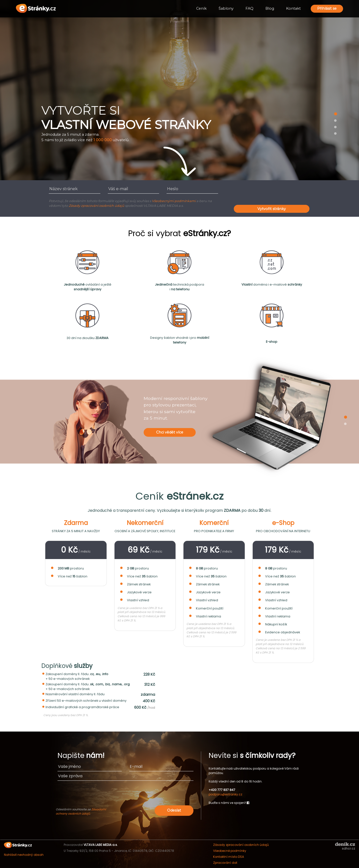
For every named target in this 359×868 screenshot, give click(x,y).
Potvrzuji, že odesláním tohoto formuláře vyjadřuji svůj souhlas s (100, 201)
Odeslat (174, 810)
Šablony (226, 8)
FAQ (249, 8)
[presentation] (272, 194)
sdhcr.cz (348, 848)
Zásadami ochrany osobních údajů (81, 811)
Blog (270, 8)
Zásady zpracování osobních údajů (96, 206)
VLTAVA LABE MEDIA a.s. (101, 845)
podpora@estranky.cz (225, 794)
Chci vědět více (170, 432)
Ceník (201, 8)
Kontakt (293, 8)
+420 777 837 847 (222, 790)
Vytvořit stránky (272, 209)
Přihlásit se (327, 8)
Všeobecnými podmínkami (174, 201)
